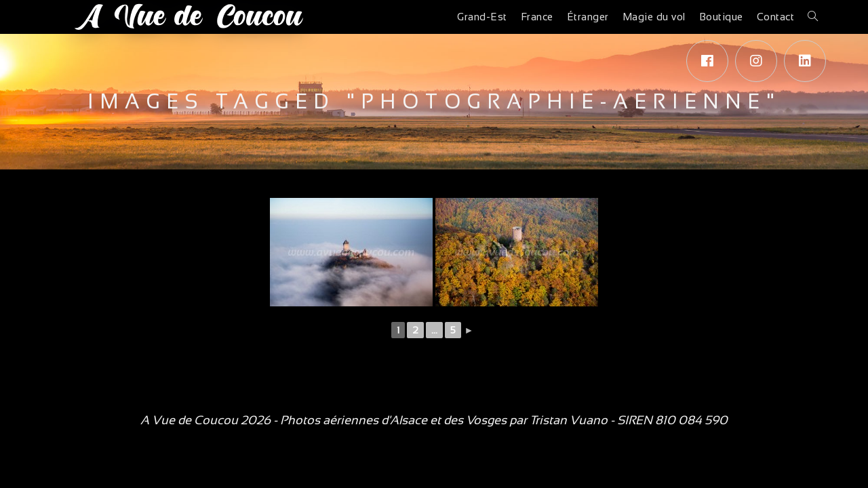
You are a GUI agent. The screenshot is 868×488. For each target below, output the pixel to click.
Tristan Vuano (569, 420)
